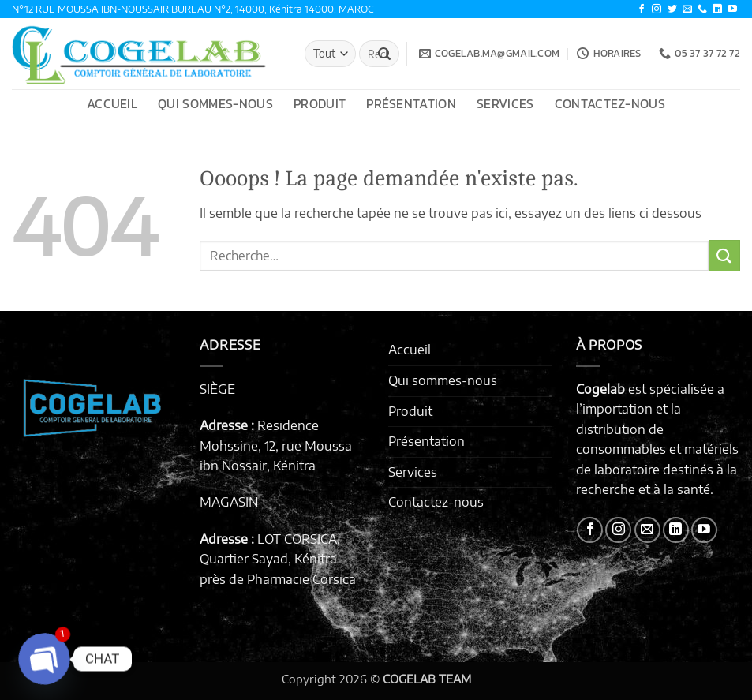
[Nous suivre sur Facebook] (642, 9)
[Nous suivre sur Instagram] (657, 9)
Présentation (411, 103)
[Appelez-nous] (702, 9)
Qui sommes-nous (215, 103)
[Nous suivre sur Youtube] (732, 9)
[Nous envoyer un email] (687, 9)
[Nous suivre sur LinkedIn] (717, 9)
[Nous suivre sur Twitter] (672, 9)
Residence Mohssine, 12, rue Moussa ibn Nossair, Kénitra (276, 445)
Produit (320, 103)
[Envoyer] (384, 54)
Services (505, 103)
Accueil (112, 103)
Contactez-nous (610, 103)
